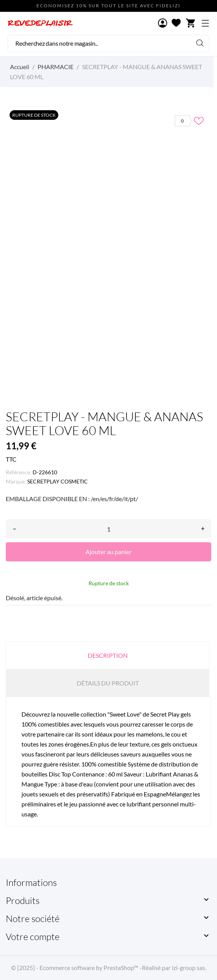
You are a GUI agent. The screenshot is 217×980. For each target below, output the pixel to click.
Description (108, 655)
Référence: (19, 472)
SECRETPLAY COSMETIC (58, 481)
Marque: (16, 481)
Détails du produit (108, 683)
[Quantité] (108, 529)
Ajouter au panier (108, 552)
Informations (31, 882)
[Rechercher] (108, 44)
